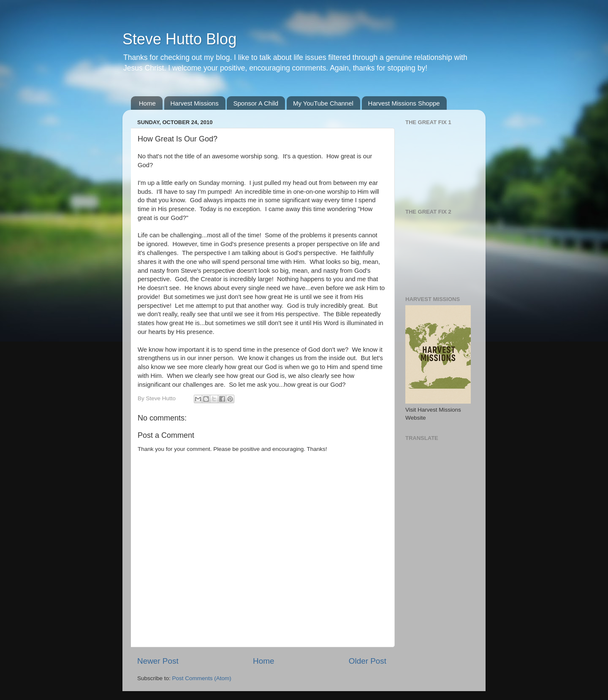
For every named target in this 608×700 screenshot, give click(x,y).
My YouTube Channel (323, 103)
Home (147, 103)
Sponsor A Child (256, 103)
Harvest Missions (195, 103)
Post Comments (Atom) (202, 678)
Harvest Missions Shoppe (404, 103)
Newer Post (158, 661)
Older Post (368, 661)
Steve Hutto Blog (179, 39)
